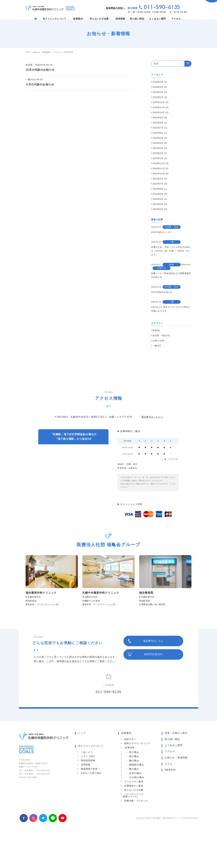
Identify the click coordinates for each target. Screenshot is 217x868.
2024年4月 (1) (160, 199)
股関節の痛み (137, 799)
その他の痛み (137, 811)
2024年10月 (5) (161, 174)
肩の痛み (134, 790)
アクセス (177, 19)
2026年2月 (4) (160, 92)
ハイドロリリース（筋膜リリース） (132, 829)
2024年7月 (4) (160, 184)
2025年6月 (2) (160, 133)
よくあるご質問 (157, 19)
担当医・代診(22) (161, 335)
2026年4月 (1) (160, 82)
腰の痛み (134, 794)
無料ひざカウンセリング (137, 777)
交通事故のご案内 (134, 820)
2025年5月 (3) (160, 138)
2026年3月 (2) (160, 87)
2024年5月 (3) (160, 194)
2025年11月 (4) (161, 107)
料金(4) (156, 330)
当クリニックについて (55, 19)
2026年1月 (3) (160, 97)
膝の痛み (134, 803)
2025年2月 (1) (160, 153)
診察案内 (79, 19)
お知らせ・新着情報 (41, 52)
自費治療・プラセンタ (136, 835)
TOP (28, 52)
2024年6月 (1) (160, 189)
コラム (169, 798)
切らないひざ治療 (100, 19)
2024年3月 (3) (160, 204)
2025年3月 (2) (160, 148)
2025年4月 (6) (160, 143)
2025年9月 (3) (160, 118)
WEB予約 (170, 804)
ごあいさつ (87, 786)
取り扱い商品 (137, 19)
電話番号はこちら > (152, 417)
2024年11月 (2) (161, 168)
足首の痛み (135, 807)
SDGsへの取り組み (91, 807)
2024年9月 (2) (160, 179)
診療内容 (130, 781)
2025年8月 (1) (160, 123)
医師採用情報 (88, 794)
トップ (82, 767)
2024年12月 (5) (161, 163)
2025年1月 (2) (160, 158)
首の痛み (134, 786)
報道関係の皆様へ (115, 8)
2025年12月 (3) (161, 102)
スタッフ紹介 (88, 790)
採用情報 (120, 19)
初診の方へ (130, 773)
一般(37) (157, 346)
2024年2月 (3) (160, 209)
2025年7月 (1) (160, 128)
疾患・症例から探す (176, 767)
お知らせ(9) (158, 341)
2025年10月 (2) (161, 112)
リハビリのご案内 (134, 815)
